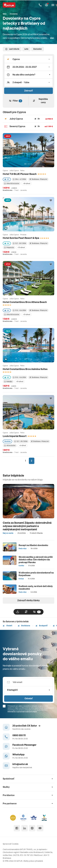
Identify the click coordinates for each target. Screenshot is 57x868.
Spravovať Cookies (11, 844)
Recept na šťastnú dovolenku (33, 545)
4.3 (7, 179)
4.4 (7, 310)
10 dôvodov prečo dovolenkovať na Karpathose (36, 574)
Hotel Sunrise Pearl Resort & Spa (21, 238)
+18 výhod (26, 183)
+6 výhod (22, 445)
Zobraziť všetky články (28, 600)
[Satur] (9, 5)
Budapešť (42, 626)
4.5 (7, 377)
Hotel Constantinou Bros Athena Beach (25, 302)
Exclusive (38, 49)
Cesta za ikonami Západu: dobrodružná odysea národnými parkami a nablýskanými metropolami (27, 526)
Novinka (7, 441)
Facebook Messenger (24, 745)
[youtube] (40, 828)
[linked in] (25, 828)
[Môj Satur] (47, 5)
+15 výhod (20, 381)
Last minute (12, 49)
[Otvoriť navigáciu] (53, 5)
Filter (16, 101)
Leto (26, 49)
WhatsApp (18, 754)
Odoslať (29, 698)
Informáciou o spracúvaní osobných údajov (22, 712)
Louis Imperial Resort (15, 436)
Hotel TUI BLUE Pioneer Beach (20, 174)
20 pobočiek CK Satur (26, 726)
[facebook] (17, 828)
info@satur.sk (20, 764)
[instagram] (32, 828)
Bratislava (24, 626)
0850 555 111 (19, 735)
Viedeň (8, 626)
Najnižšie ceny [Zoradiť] (40, 101)
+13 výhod (21, 247)
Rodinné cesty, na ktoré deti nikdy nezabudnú (36, 587)
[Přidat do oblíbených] (51, 137)
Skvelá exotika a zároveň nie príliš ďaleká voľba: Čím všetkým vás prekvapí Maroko (36, 560)
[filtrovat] (37, 612)
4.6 (7, 243)
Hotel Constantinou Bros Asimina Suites (25, 369)
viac (52, 38)
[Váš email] (28, 682)
